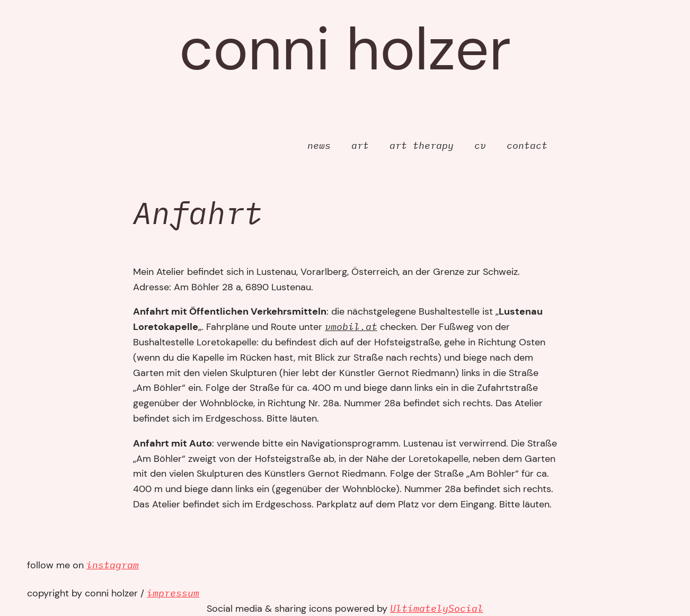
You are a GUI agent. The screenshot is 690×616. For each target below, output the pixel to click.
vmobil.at (351, 327)
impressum (173, 593)
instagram (113, 565)
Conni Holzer (345, 49)
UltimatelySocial (437, 608)
